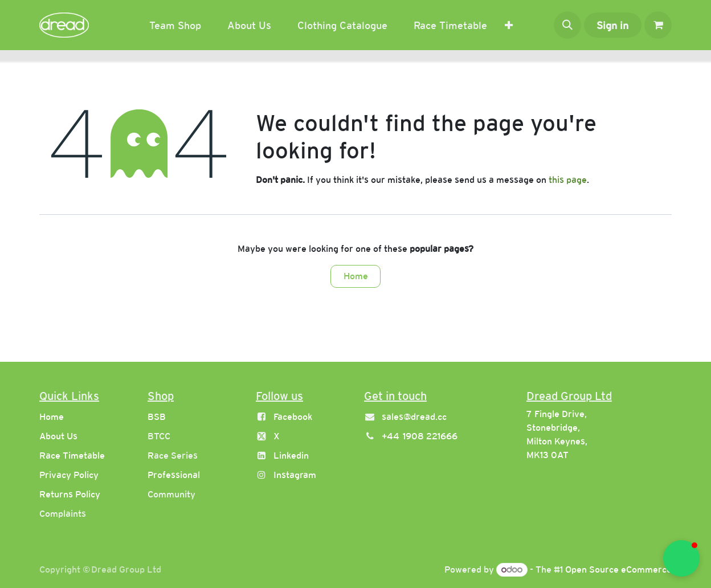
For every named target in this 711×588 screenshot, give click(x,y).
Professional (174, 475)
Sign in (612, 25)
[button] (567, 25)
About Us (58, 436)
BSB (157, 417)
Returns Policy (70, 494)
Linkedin (291, 456)
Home (356, 276)
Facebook (293, 417)
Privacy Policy (69, 475)
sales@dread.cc (414, 417)
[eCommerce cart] (658, 25)
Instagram (295, 475)
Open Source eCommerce (618, 569)
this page (568, 180)
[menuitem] (175, 25)
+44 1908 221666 (420, 436)
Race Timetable (72, 456)
